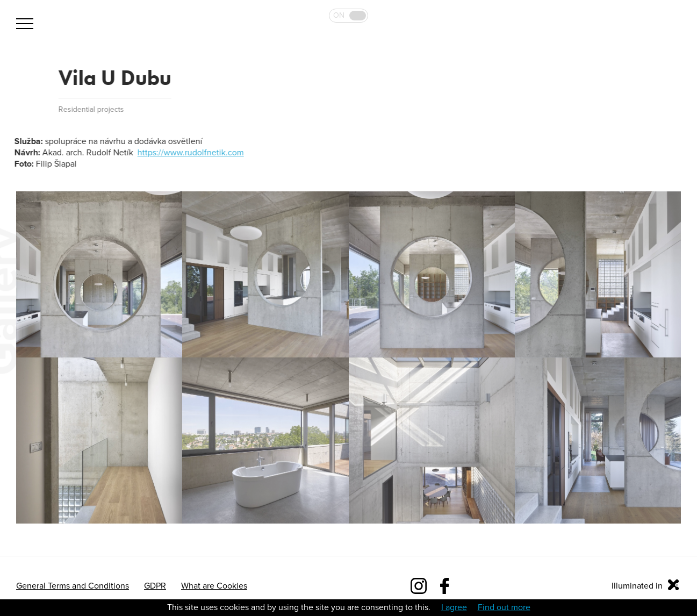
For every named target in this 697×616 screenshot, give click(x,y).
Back (23, 78)
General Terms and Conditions (73, 586)
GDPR (155, 586)
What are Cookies (214, 586)
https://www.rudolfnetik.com (190, 153)
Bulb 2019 (650, 47)
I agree (454, 607)
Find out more (504, 607)
